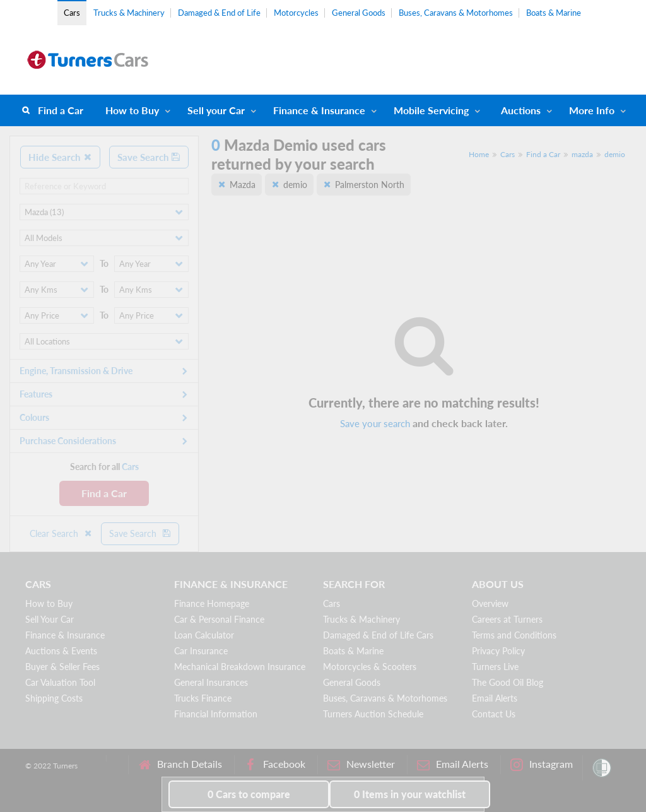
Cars (72, 13)
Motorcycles (296, 13)
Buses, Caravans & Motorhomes (456, 13)
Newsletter (361, 764)
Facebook (275, 764)
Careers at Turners (507, 619)
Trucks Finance (203, 698)
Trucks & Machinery (129, 13)
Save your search (375, 423)
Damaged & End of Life (219, 13)
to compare (249, 794)
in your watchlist (410, 794)
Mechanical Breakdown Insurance (240, 667)
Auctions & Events (61, 651)
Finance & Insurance (319, 110)
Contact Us (494, 714)
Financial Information (216, 714)
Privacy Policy (498, 651)
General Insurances (211, 682)
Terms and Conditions (514, 635)
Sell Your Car (50, 619)
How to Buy (132, 110)
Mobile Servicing (431, 110)
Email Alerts (495, 698)
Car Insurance (201, 651)
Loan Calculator (204, 635)
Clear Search (61, 533)
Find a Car (61, 110)
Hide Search (60, 157)
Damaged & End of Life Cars (378, 635)
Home (479, 154)
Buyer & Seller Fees (62, 667)
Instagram (542, 764)
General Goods (359, 13)
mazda (582, 154)
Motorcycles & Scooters (370, 667)
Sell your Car (216, 110)
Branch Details (180, 764)
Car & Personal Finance (219, 619)
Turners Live (495, 667)
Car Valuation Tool (60, 682)
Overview (490, 603)
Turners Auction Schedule (373, 714)
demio (615, 154)
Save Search (149, 157)
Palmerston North (370, 185)
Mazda (243, 185)
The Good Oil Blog (508, 682)
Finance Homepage (212, 603)
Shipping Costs (54, 698)
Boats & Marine (554, 13)
